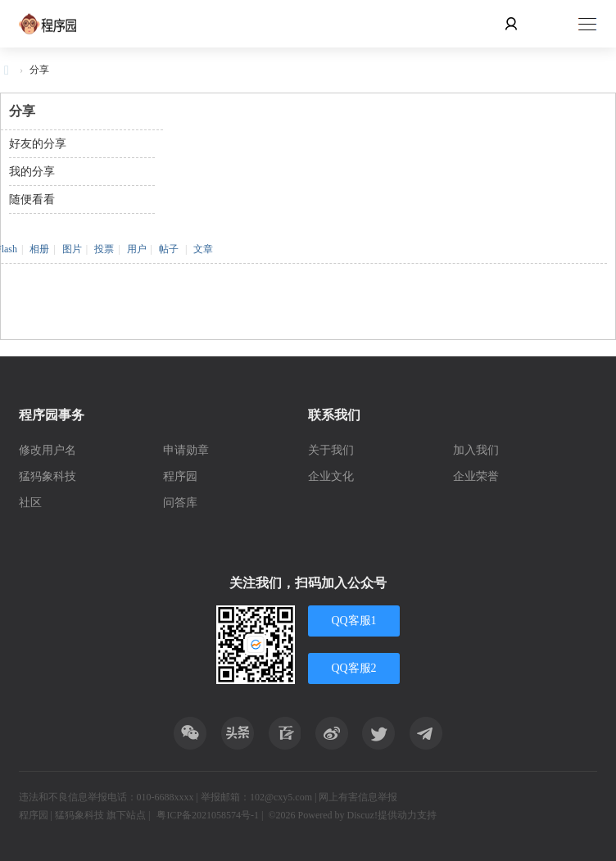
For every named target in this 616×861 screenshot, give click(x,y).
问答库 (180, 503)
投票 (104, 249)
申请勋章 (186, 450)
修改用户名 (48, 450)
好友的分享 (38, 144)
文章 (203, 249)
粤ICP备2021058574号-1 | (210, 815)
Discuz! (362, 815)
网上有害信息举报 (358, 797)
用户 (137, 249)
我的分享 (32, 172)
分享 (39, 70)
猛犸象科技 (48, 476)
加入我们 (476, 450)
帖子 (169, 249)
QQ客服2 (353, 668)
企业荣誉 (476, 476)
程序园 (180, 476)
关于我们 (331, 450)
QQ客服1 (353, 621)
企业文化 (331, 476)
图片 (72, 249)
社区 (30, 503)
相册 (39, 249)
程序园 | (37, 815)
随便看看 (32, 199)
